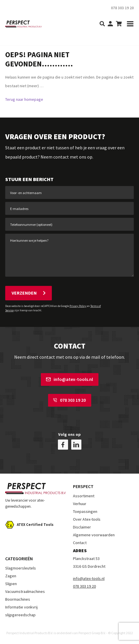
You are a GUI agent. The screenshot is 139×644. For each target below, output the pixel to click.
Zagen (11, 576)
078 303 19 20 (69, 400)
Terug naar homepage (24, 99)
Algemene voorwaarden (94, 535)
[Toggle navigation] (128, 24)
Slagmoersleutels (21, 568)
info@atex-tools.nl (69, 379)
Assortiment (84, 496)
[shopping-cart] (119, 24)
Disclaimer (82, 527)
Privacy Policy (78, 306)
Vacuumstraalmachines (25, 591)
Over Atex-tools (87, 519)
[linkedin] (76, 445)
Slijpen (11, 584)
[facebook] (63, 445)
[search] (102, 24)
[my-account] (110, 24)
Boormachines (18, 599)
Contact (80, 543)
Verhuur (80, 504)
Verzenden (29, 293)
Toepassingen (85, 511)
